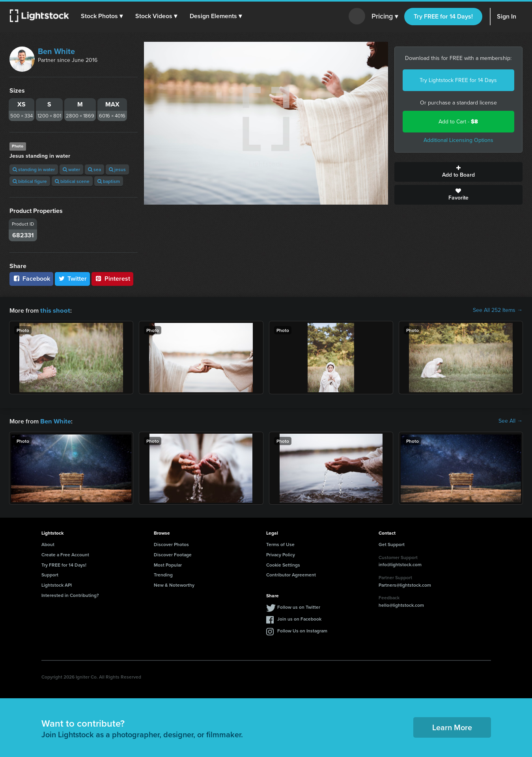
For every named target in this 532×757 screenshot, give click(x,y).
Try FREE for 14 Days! (443, 16)
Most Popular (168, 564)
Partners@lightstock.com (405, 584)
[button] (102, 16)
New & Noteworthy (174, 584)
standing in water (34, 169)
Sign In (507, 16)
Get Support (392, 544)
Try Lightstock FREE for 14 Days (458, 80)
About (48, 544)
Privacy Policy (281, 554)
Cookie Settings (283, 564)
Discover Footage (173, 554)
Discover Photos (171, 544)
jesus (117, 169)
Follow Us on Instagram (302, 630)
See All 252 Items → (498, 310)
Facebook (31, 279)
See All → (511, 421)
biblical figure (30, 181)
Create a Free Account (65, 554)
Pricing (385, 17)
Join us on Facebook (299, 618)
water (71, 169)
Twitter (73, 279)
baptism (109, 181)
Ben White (56, 51)
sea (94, 169)
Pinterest (112, 279)
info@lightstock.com (400, 564)
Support (50, 574)
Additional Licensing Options (458, 140)
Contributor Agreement (291, 574)
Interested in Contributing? (70, 594)
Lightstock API (57, 584)
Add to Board (458, 172)
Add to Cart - (458, 122)
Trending (163, 574)
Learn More (452, 726)
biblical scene (72, 181)
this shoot (54, 310)
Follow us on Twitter (299, 606)
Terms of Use (280, 544)
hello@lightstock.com (401, 604)
